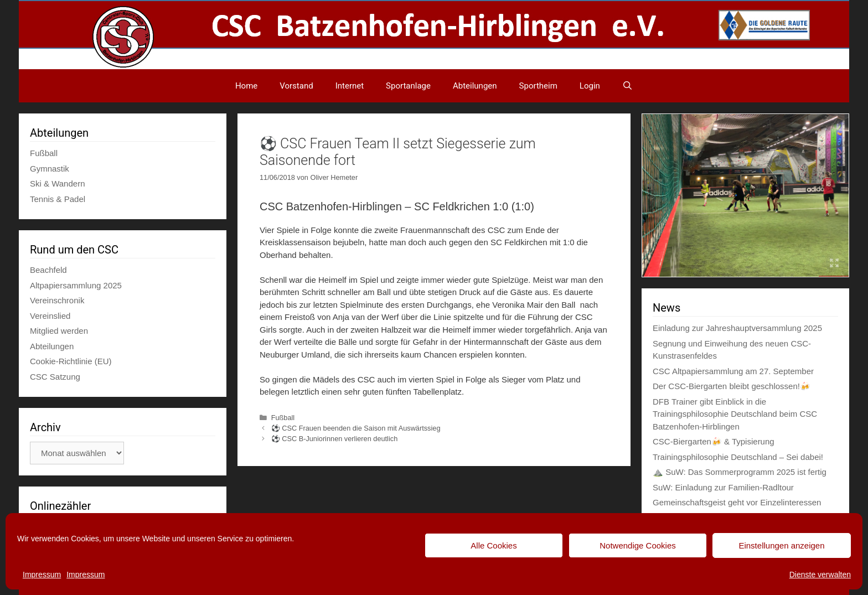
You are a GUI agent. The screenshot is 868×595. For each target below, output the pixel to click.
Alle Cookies (494, 545)
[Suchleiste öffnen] (627, 86)
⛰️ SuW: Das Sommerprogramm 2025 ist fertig (740, 472)
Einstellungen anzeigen (781, 545)
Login (590, 86)
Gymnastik (50, 169)
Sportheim (538, 86)
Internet (350, 86)
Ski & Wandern (58, 183)
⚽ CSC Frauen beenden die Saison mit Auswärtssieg (356, 428)
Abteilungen (475, 86)
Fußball (283, 418)
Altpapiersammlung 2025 (76, 285)
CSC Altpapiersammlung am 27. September (733, 371)
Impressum (42, 575)
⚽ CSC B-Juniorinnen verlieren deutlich (335, 439)
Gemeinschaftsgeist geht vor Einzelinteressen (737, 502)
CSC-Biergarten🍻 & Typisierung (714, 441)
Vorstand (296, 86)
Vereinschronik (57, 300)
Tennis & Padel (58, 199)
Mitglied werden (59, 331)
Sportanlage (408, 86)
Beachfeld (48, 270)
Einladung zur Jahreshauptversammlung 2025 (737, 328)
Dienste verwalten (820, 575)
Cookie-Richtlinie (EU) (71, 361)
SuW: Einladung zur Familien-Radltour (723, 487)
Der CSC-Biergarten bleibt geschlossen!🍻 (732, 386)
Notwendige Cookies (638, 545)
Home (246, 86)
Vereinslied (50, 316)
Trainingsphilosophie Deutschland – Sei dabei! (738, 457)
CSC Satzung (55, 377)
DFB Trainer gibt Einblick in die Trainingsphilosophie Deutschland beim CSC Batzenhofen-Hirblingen (735, 414)
